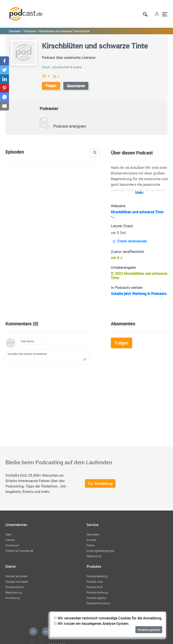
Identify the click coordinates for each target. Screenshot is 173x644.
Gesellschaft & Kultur (67, 67)
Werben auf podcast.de (19, 554)
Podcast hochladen (17, 584)
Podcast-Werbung (97, 595)
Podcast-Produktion (98, 606)
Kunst (46, 67)
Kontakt (91, 543)
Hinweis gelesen (149, 630)
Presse (91, 549)
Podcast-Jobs (95, 584)
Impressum (12, 549)
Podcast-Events (15, 589)
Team (9, 538)
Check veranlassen (130, 241)
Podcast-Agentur (97, 600)
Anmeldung (12, 600)
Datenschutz (94, 559)
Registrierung (13, 595)
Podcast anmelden (17, 579)
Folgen (51, 86)
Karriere (10, 543)
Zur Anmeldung (100, 488)
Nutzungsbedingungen (100, 554)
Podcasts (29, 31)
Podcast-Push (95, 589)
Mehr (139, 193)
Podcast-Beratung (97, 579)
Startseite (15, 31)
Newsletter (93, 538)
